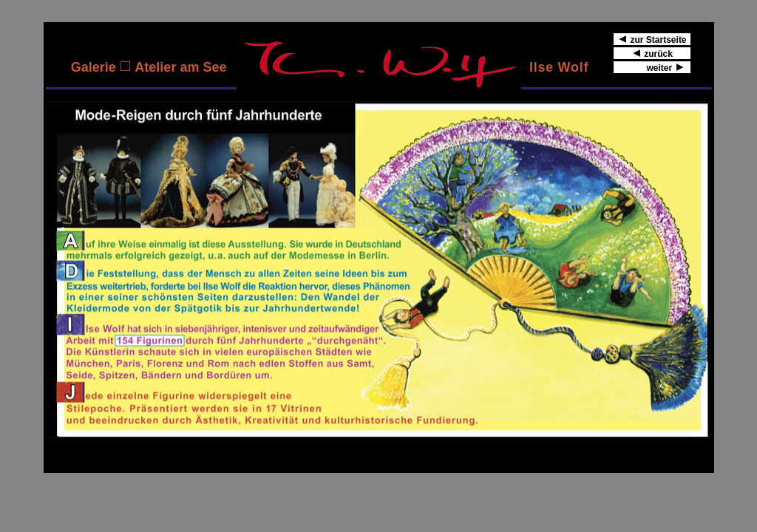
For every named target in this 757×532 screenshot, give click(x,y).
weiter (652, 67)
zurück (653, 53)
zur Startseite (652, 39)
